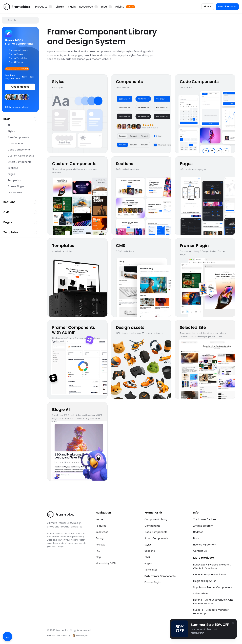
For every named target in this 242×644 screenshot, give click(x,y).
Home (99, 519)
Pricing (100, 538)
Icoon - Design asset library (209, 575)
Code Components (156, 532)
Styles (148, 545)
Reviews (100, 545)
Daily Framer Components (160, 576)
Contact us (200, 551)
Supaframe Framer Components (213, 587)
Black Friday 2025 (106, 563)
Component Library (156, 519)
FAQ (98, 551)
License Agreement (205, 545)
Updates (198, 532)
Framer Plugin (153, 582)
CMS (147, 557)
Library (60, 7)
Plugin (72, 7)
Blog (98, 557)
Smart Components (156, 538)
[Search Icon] (20, 20)
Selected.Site (201, 594)
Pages (148, 563)
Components (152, 526)
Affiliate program (203, 526)
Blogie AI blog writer (205, 581)
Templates (151, 570)
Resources (102, 532)
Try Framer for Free (205, 519)
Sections (150, 551)
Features (101, 526)
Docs (196, 538)
